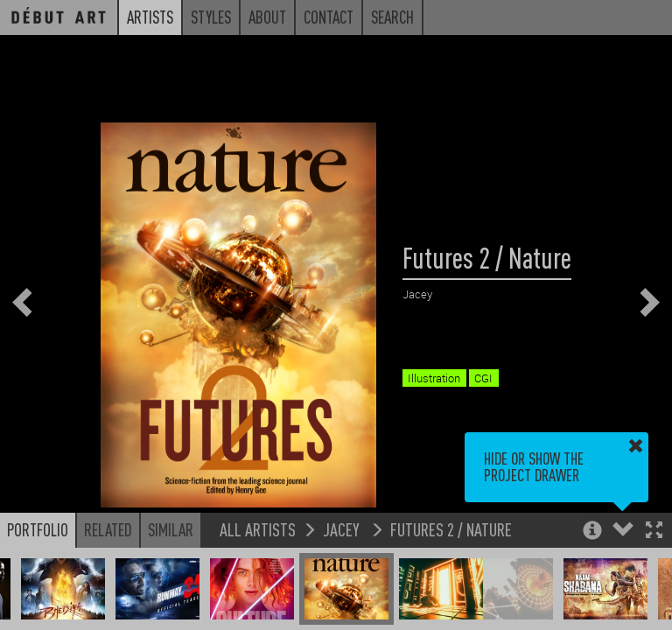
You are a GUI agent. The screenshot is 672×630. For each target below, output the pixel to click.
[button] (654, 532)
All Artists (258, 529)
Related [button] (108, 529)
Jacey (343, 529)
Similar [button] (171, 529)
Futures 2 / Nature (451, 529)
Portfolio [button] (38, 529)
